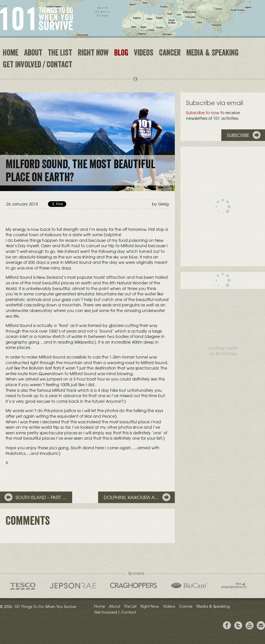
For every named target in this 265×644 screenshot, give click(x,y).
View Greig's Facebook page (227, 626)
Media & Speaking (212, 54)
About (33, 54)
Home (11, 54)
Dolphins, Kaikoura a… (132, 497)
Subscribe (238, 135)
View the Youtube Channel (249, 626)
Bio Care (189, 585)
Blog (121, 54)
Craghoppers (133, 585)
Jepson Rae (73, 586)
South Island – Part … (41, 497)
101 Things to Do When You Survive (37, 19)
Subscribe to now (203, 113)
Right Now (93, 54)
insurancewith (234, 585)
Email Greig (261, 626)
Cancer (170, 54)
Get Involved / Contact (37, 65)
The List (60, 54)
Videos (144, 54)
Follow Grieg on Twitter (238, 626)
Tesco (23, 586)
